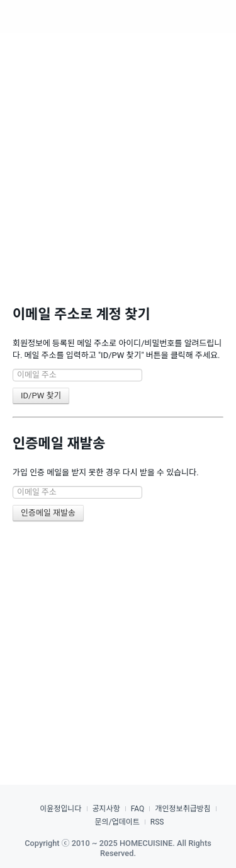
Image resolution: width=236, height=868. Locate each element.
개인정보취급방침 (183, 809)
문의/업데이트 (117, 822)
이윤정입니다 (60, 809)
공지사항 (106, 809)
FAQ (138, 809)
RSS (157, 822)
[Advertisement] (118, 156)
